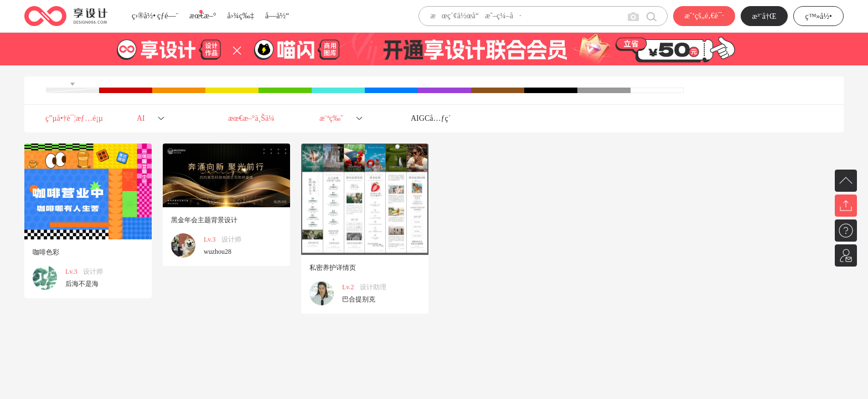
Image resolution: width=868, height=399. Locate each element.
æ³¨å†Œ (764, 16)
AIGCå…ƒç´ (432, 118)
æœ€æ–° (203, 16)
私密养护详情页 (333, 268)
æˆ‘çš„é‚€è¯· (704, 16)
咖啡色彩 (46, 252)
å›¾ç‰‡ (241, 16)
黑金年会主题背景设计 (204, 220)
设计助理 (373, 287)
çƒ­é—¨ (168, 16)
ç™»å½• (818, 16)
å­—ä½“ (277, 16)
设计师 (93, 272)
